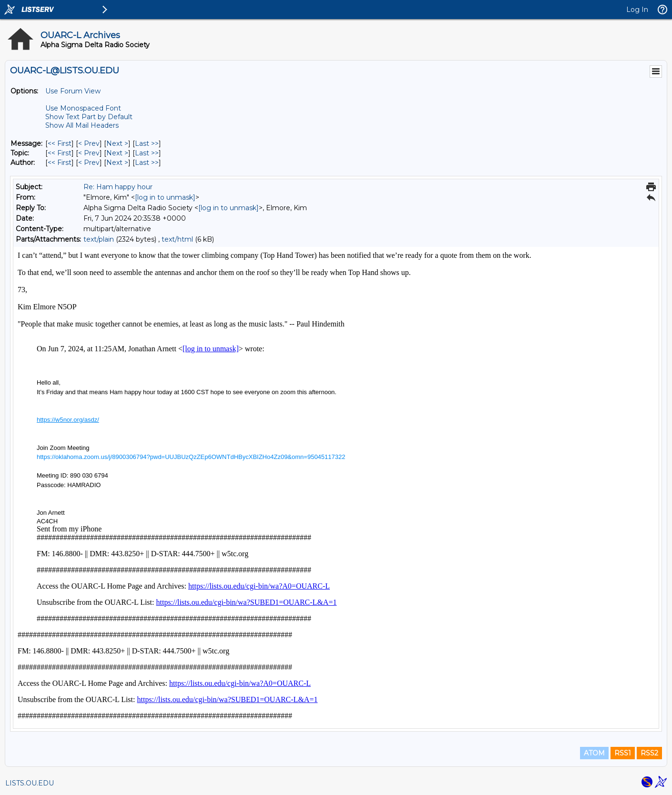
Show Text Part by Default (89, 117)
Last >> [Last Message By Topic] (147, 153)
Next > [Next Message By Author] (117, 163)
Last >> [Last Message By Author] (147, 163)
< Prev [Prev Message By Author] (89, 163)
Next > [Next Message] (117, 143)
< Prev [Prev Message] (89, 143)
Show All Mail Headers (82, 125)
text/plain (99, 239)
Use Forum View (73, 91)
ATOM (594, 753)
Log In (637, 10)
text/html (177, 239)
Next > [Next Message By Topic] (117, 153)
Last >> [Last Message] (147, 143)
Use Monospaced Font (83, 108)
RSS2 (649, 753)
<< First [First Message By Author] (60, 163)
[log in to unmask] (165, 197)
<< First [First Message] (60, 143)
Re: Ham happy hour (118, 187)
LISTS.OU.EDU (30, 783)
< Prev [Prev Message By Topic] (89, 153)
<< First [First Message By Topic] (60, 153)
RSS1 (623, 753)
